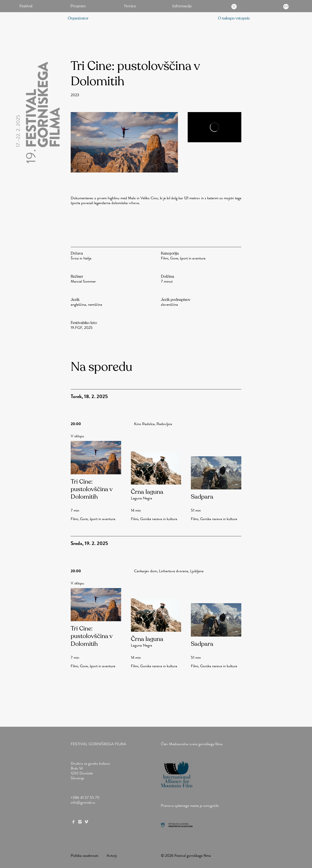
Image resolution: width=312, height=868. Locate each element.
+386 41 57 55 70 (85, 797)
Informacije (182, 6)
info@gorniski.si (83, 802)
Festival (26, 6)
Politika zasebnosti (84, 855)
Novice (130, 6)
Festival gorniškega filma (98, 744)
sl (234, 6)
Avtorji (112, 855)
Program (78, 6)
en (286, 6)
